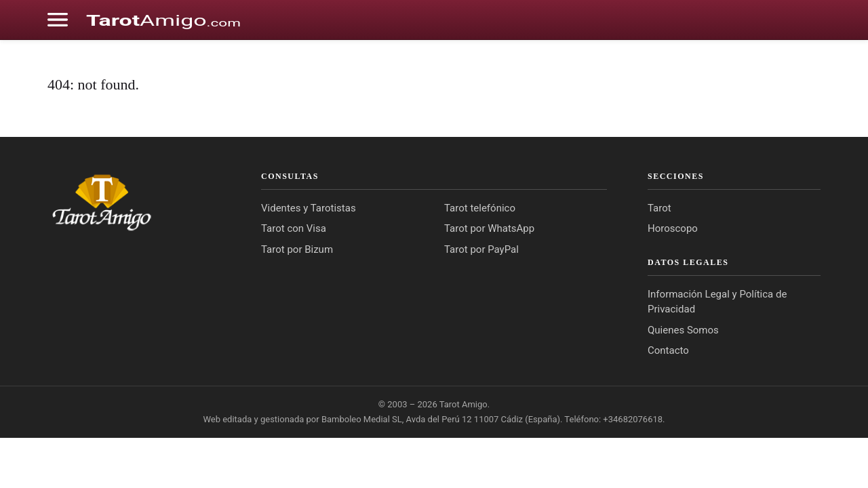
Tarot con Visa (294, 228)
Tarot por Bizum (297, 249)
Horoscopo (673, 228)
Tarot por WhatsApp (489, 228)
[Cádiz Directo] (163, 20)
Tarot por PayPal (481, 249)
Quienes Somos (683, 330)
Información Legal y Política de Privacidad (717, 302)
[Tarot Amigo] (134, 202)
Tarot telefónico (480, 208)
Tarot (659, 208)
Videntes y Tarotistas (309, 208)
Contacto (668, 350)
